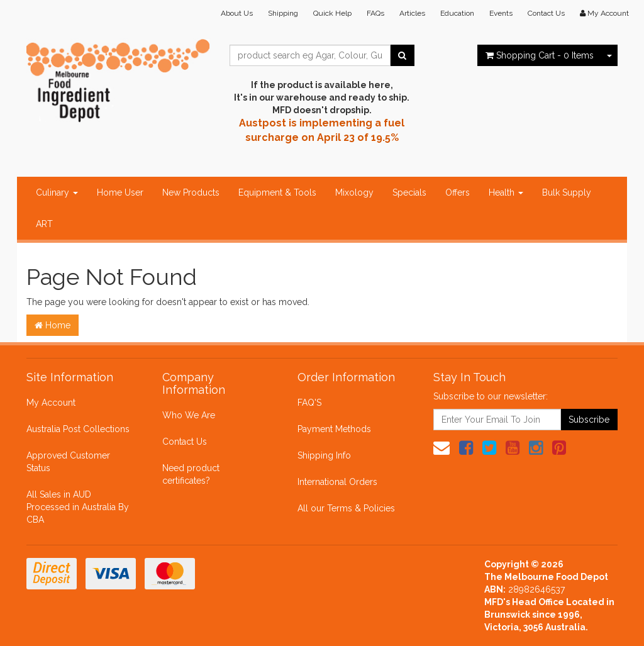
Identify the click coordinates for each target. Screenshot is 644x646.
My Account (51, 403)
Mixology (354, 192)
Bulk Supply (567, 192)
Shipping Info (324, 455)
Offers (458, 192)
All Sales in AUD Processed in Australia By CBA (78, 507)
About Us (237, 13)
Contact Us (546, 13)
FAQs (375, 13)
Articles (412, 13)
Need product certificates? (191, 474)
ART (44, 224)
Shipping (283, 13)
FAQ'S (309, 403)
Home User (120, 192)
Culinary (57, 192)
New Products (191, 192)
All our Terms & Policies (346, 508)
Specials (409, 192)
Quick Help (332, 13)
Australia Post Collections (78, 429)
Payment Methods (334, 429)
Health (506, 192)
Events (501, 13)
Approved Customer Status (68, 462)
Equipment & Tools (277, 192)
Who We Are (189, 415)
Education (457, 13)
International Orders (337, 482)
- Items (540, 55)
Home (53, 325)
